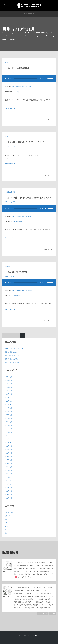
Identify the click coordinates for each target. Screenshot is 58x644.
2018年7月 (9, 495)
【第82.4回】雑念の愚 (12, 363)
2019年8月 (9, 450)
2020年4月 (9, 422)
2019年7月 (9, 453)
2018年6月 (9, 498)
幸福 (7, 266)
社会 (7, 62)
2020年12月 (9, 398)
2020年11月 (9, 401)
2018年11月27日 (10, 72)
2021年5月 (9, 381)
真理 (14, 192)
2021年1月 (9, 395)
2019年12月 (9, 436)
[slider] (25, 79)
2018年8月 (9, 491)
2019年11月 (9, 440)
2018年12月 (9, 478)
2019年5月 (9, 460)
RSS (21, 92)
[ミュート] (45, 79)
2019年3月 (9, 467)
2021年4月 (9, 384)
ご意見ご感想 (9, 192)
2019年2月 (9, 471)
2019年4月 (9, 464)
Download (30, 87)
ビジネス (8, 516)
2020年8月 (9, 412)
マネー (7, 520)
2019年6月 (9, 457)
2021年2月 (9, 391)
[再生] (6, 79)
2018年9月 (9, 488)
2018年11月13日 (10, 202)
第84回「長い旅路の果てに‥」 (16, 349)
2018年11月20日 (10, 147)
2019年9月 (9, 446)
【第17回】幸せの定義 (15, 272)
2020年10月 (9, 405)
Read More (48, 120)
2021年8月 (9, 377)
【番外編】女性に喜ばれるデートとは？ (23, 142)
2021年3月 (9, 388)
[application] (29, 81)
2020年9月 (9, 408)
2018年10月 (9, 485)
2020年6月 (9, 415)
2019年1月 (9, 474)
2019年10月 (9, 443)
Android (15, 92)
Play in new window (18, 87)
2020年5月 (9, 419)
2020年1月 (9, 433)
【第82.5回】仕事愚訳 (12, 359)
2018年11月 (9, 481)
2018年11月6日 (10, 276)
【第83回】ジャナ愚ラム (13, 356)
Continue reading (13, 108)
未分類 (7, 527)
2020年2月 (9, 429)
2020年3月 (9, 426)
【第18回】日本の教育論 (16, 68)
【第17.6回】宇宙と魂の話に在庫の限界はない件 (27, 198)
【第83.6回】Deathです (13, 352)
